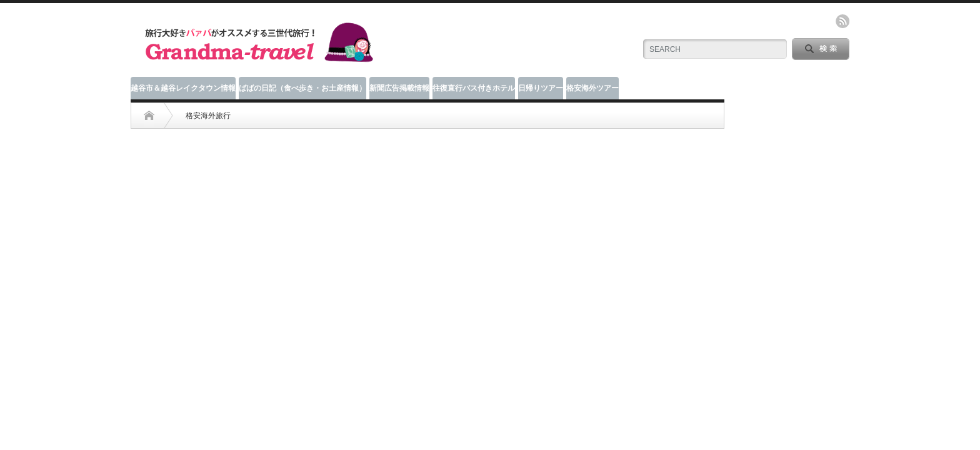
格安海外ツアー (592, 88)
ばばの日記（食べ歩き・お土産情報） (302, 88)
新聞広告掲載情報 (399, 88)
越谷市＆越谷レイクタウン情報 (183, 88)
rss (842, 21)
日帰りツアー (541, 88)
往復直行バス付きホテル (474, 88)
